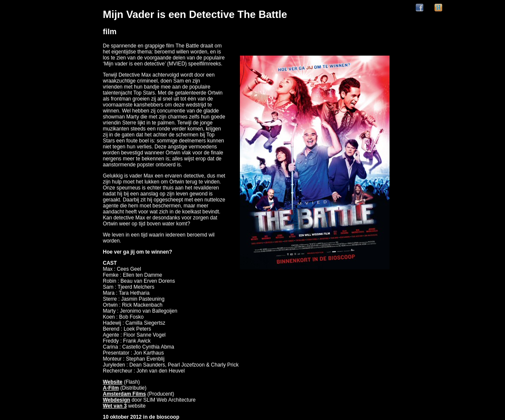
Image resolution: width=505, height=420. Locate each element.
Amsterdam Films (125, 394)
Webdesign (117, 400)
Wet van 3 (115, 406)
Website (113, 382)
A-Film (111, 388)
